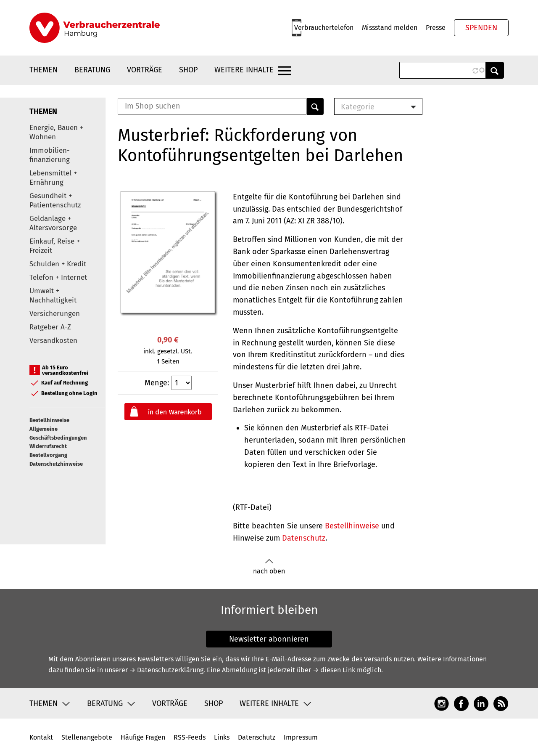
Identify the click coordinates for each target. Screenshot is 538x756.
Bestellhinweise (49, 420)
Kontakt (41, 737)
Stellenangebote (87, 737)
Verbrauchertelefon (324, 28)
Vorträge (145, 70)
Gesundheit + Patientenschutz (55, 200)
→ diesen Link (334, 670)
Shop (188, 70)
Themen (44, 70)
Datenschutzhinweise (56, 464)
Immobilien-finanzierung (50, 155)
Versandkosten (53, 341)
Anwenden (495, 70)
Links (222, 737)
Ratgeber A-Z (50, 327)
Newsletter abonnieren (269, 639)
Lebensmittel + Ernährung (53, 178)
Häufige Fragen (143, 737)
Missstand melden (390, 28)
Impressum (301, 737)
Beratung (92, 70)
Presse (436, 28)
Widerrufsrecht (48, 446)
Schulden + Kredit (58, 264)
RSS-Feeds (190, 737)
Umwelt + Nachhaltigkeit (53, 296)
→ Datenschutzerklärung (166, 670)
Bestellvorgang (48, 455)
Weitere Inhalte (244, 70)
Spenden (481, 28)
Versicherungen (55, 314)
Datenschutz (304, 538)
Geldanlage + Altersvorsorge (53, 223)
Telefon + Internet (58, 277)
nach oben (269, 567)
